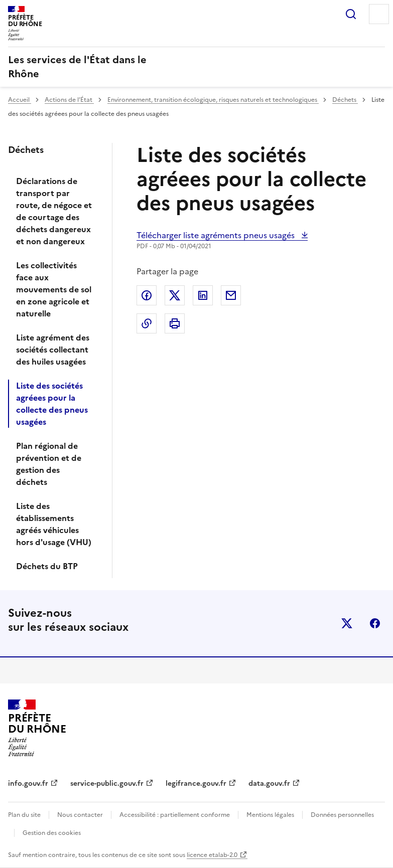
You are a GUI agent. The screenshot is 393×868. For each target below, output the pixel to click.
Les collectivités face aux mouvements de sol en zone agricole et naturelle (54, 289)
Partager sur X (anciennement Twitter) (175, 295)
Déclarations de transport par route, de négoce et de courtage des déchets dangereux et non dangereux (54, 211)
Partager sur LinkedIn (203, 295)
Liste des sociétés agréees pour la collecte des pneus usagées (52, 404)
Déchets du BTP (47, 566)
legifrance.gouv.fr (196, 784)
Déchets (345, 100)
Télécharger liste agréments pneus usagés (217, 235)
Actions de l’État (69, 100)
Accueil (20, 100)
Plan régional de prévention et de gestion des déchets (49, 464)
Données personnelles (342, 815)
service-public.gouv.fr (107, 784)
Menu (379, 14)
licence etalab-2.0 (212, 855)
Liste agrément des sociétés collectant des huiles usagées (53, 350)
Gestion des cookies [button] (52, 833)
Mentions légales (270, 815)
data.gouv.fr (269, 784)
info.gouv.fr (28, 784)
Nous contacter (80, 815)
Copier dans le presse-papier (147, 323)
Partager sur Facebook (147, 295)
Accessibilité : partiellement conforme (175, 815)
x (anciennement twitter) (347, 623)
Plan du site (24, 815)
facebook (375, 623)
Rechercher (351, 14)
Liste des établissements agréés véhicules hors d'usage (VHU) (54, 524)
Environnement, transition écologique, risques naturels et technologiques (213, 100)
